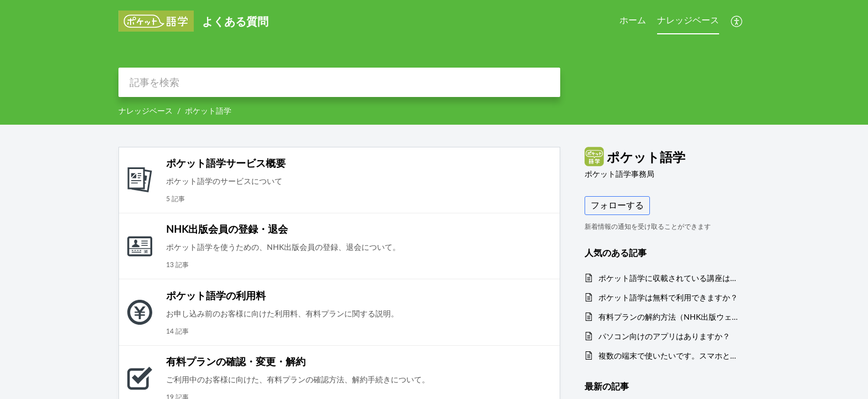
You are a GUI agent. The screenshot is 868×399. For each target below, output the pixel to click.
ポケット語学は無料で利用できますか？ (668, 297)
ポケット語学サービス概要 (226, 163)
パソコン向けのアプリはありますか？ (664, 336)
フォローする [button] (617, 205)
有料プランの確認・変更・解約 (236, 361)
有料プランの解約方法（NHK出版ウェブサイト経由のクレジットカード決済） (668, 317)
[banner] (434, 62)
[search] (339, 82)
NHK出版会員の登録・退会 (227, 229)
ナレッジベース (688, 20)
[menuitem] (737, 21)
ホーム (633, 20)
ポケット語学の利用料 (216, 295)
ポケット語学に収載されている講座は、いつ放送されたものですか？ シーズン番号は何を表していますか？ (668, 278)
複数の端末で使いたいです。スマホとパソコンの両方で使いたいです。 (668, 355)
